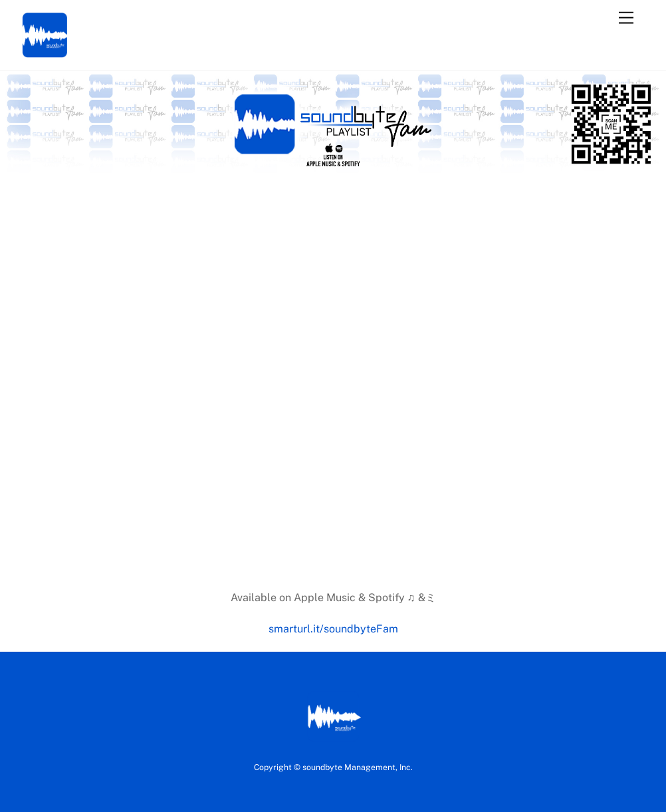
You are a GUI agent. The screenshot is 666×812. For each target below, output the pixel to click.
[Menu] (626, 18)
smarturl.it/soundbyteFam (333, 629)
